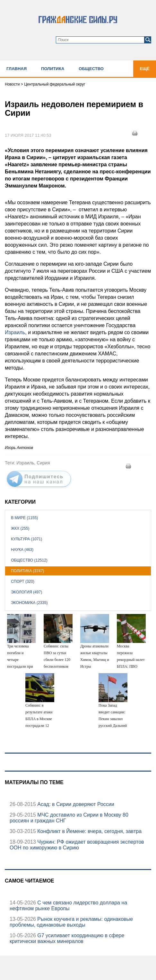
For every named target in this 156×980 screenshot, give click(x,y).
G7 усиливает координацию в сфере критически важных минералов (67, 938)
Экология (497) (26, 592)
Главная (17, 69)
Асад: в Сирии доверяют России (75, 804)
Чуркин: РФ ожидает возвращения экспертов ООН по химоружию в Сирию (77, 845)
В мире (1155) (24, 518)
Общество (91, 69)
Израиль (15, 332)
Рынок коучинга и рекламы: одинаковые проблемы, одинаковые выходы (71, 922)
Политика (53, 69)
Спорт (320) (23, 582)
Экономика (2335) (29, 603)
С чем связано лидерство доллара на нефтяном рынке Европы (68, 906)
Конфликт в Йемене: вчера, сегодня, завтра (89, 831)
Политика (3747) (27, 571)
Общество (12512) (29, 560)
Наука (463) (22, 550)
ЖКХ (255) (20, 528)
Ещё (145, 69)
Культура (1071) (26, 539)
